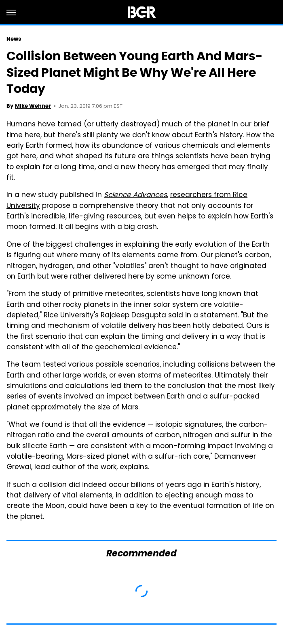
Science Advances (135, 195)
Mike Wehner (33, 106)
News (14, 39)
